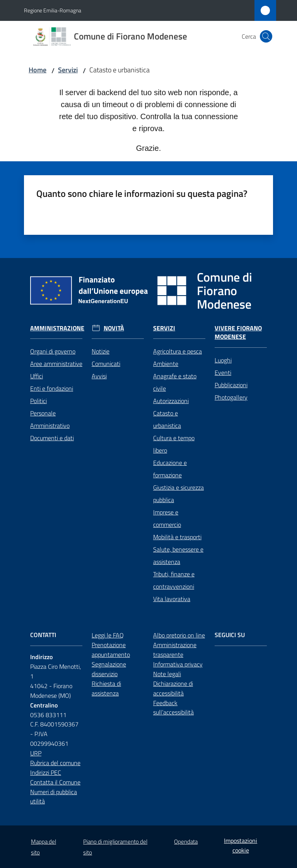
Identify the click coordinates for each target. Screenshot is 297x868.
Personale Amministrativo (50, 419)
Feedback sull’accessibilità (173, 708)
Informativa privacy (178, 664)
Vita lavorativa (172, 599)
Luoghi (223, 360)
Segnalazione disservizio (109, 669)
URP (36, 753)
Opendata (186, 842)
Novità (114, 328)
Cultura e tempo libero (174, 444)
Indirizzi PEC (46, 772)
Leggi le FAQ (108, 635)
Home (38, 70)
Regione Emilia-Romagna (53, 10)
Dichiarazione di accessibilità (173, 688)
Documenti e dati (52, 438)
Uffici (37, 376)
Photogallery (231, 397)
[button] (266, 36)
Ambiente (166, 364)
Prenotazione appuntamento (111, 650)
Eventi (223, 372)
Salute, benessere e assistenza (178, 555)
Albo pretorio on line (179, 635)
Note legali (167, 674)
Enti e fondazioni (52, 388)
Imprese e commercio (167, 518)
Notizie (101, 351)
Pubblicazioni (231, 385)
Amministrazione (57, 328)
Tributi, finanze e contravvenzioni (174, 580)
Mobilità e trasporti (177, 537)
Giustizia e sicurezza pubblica (178, 494)
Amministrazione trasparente (175, 650)
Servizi (68, 70)
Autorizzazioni (171, 401)
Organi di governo (53, 351)
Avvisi (99, 376)
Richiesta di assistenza (106, 688)
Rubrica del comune (55, 763)
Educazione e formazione (170, 469)
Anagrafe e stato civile (175, 382)
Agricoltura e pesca (178, 351)
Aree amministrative (56, 364)
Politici (38, 401)
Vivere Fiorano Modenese (238, 333)
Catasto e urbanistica (167, 419)
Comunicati (106, 364)
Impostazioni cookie (241, 845)
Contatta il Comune (55, 782)
